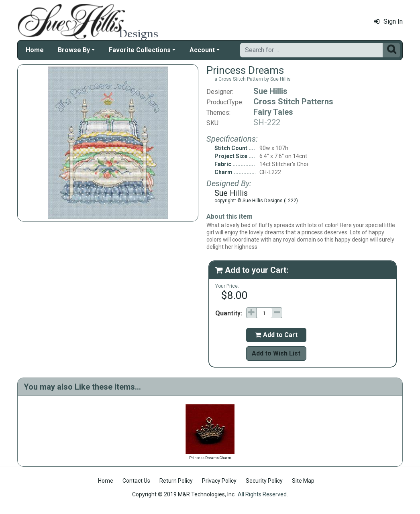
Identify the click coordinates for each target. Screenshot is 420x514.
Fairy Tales (273, 112)
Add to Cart (276, 335)
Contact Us (136, 481)
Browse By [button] (74, 50)
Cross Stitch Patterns (293, 102)
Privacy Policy (219, 481)
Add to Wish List (276, 353)
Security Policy (264, 481)
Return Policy (176, 481)
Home (35, 50)
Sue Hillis (270, 91)
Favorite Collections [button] (140, 50)
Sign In (388, 21)
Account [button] (202, 50)
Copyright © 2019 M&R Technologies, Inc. (184, 494)
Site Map (303, 481)
